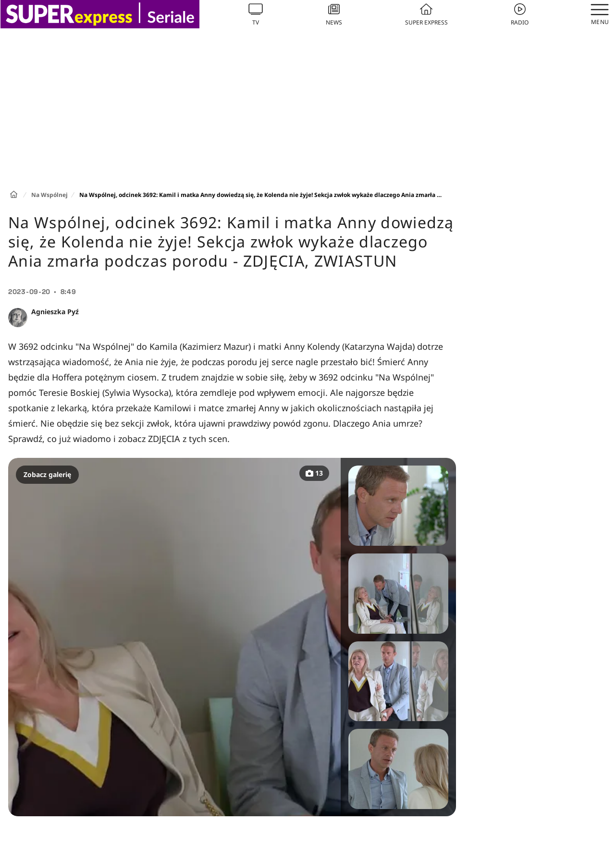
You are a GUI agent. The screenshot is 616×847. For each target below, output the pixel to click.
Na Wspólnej (49, 195)
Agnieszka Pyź (55, 312)
